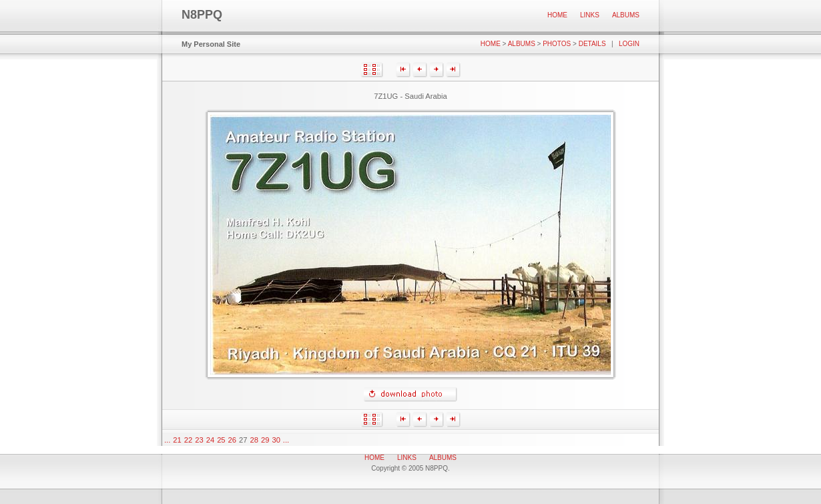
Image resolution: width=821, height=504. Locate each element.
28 (254, 440)
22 (188, 440)
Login (629, 44)
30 (276, 440)
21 (177, 440)
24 (210, 440)
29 (265, 440)
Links (590, 15)
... (167, 440)
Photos (557, 44)
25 (221, 440)
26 (232, 440)
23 (199, 440)
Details (592, 44)
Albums (626, 15)
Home (557, 15)
